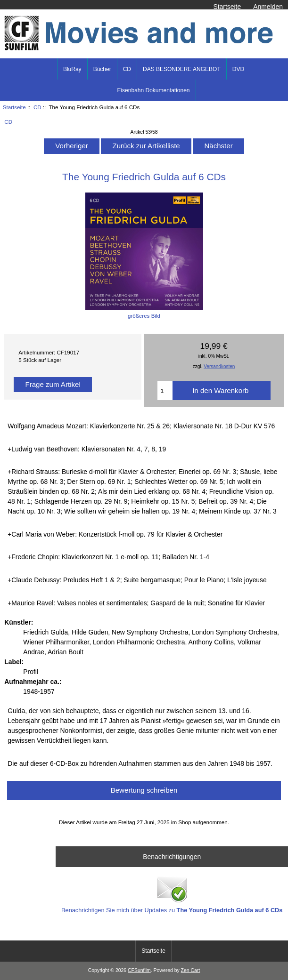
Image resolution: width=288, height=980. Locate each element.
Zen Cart (191, 970)
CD (37, 107)
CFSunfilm (139, 970)
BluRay (72, 69)
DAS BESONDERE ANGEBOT (182, 69)
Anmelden (268, 7)
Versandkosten (219, 366)
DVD (238, 69)
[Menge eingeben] (165, 391)
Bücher (102, 69)
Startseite (227, 7)
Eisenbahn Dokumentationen (153, 90)
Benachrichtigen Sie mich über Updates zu (172, 894)
